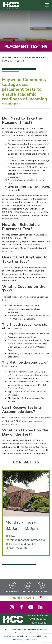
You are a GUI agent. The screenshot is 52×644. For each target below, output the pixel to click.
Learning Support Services (30, 58)
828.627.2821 (39, 623)
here (10, 174)
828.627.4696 (18, 548)
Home (8, 58)
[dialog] (44, 636)
